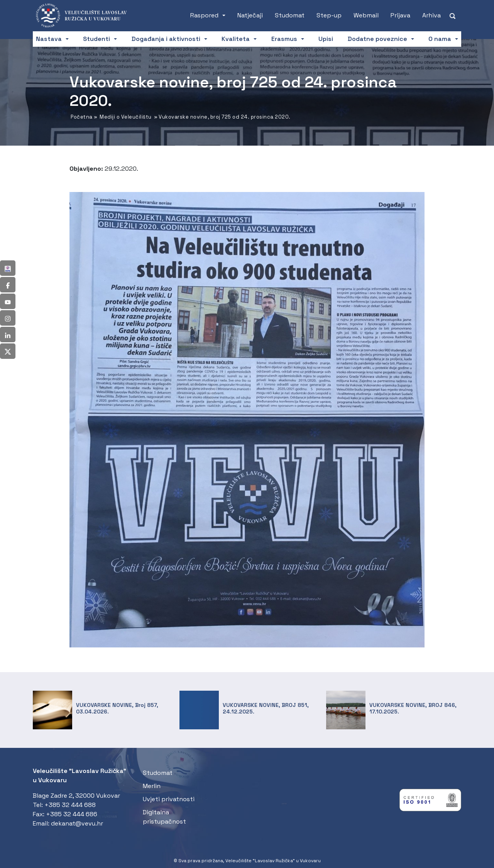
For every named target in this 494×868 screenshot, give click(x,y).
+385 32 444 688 (70, 805)
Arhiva (431, 15)
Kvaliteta (236, 39)
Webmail (366, 15)
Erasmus (284, 39)
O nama (440, 39)
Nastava (49, 39)
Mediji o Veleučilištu (126, 117)
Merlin (152, 786)
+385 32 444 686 (72, 814)
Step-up (329, 15)
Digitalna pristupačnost (164, 817)
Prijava (400, 15)
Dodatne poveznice (377, 39)
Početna (82, 117)
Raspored (204, 15)
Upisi (326, 39)
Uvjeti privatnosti (169, 799)
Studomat (290, 15)
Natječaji (250, 15)
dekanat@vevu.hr (77, 823)
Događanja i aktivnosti (166, 39)
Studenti (96, 39)
